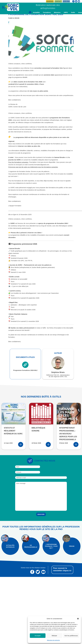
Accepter (38, 636)
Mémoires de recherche (53, 640)
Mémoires (57, 12)
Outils (73, 12)
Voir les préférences (71, 636)
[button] (78, 619)
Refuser (54, 636)
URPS (66, 12)
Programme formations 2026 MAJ (25, 366)
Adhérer (50, 1)
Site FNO (66, 1)
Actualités (36, 12)
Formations (47, 12)
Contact (58, 1)
